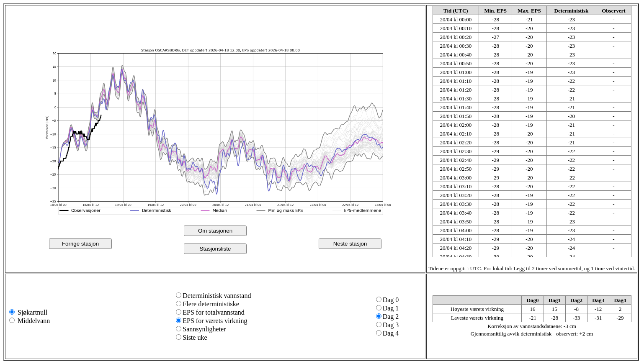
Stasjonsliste (215, 249)
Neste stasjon (350, 244)
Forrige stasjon (80, 244)
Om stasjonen (215, 231)
